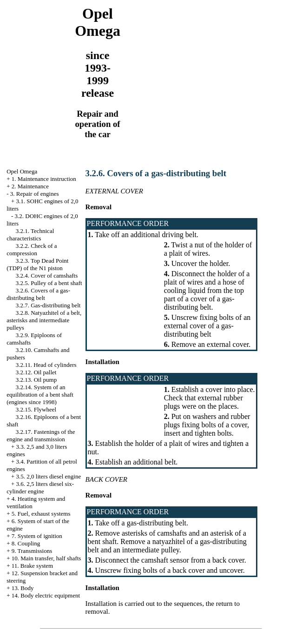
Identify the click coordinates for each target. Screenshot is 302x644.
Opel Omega (22, 171)
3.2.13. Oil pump (36, 380)
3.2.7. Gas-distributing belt (48, 305)
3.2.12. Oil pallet (36, 372)
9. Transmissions (32, 551)
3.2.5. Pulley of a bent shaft (49, 283)
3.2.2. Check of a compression (32, 249)
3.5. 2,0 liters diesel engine (49, 476)
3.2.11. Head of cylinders (46, 365)
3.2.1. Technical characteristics (30, 235)
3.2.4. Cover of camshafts (47, 276)
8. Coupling (26, 543)
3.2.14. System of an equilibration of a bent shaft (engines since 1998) (40, 395)
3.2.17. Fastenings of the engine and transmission (41, 435)
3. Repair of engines (35, 194)
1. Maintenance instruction (44, 179)
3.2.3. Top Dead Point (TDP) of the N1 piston (37, 264)
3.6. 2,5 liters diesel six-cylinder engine (40, 488)
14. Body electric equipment (46, 595)
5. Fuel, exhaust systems (41, 514)
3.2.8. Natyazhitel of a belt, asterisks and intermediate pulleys (44, 320)
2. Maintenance (30, 186)
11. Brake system (32, 566)
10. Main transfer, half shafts (46, 558)
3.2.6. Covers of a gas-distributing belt (38, 294)
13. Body (23, 588)
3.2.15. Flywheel (36, 409)
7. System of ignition (37, 536)
